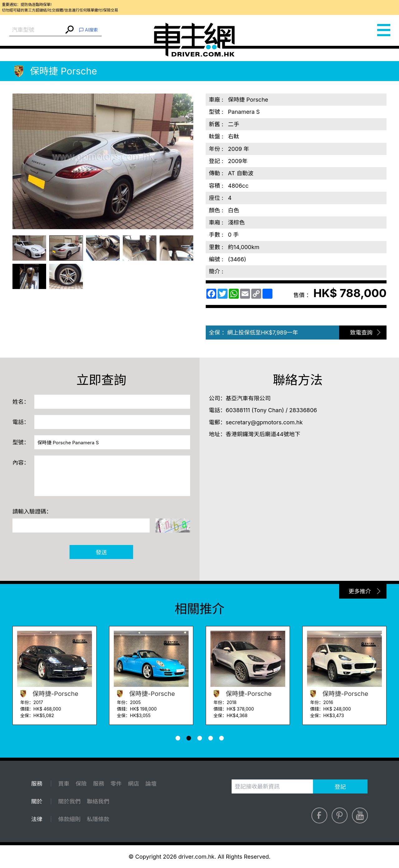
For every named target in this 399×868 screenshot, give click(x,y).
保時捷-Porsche (48, 694)
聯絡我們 (98, 801)
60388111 (238, 410)
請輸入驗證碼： (32, 511)
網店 (133, 784)
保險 (81, 784)
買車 (64, 784)
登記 (340, 787)
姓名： (21, 402)
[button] (178, 738)
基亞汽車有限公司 (248, 398)
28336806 (303, 410)
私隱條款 (98, 819)
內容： (21, 463)
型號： (21, 442)
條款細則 (69, 819)
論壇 (151, 784)
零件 (116, 784)
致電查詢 (361, 333)
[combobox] (37, 30)
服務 (99, 784)
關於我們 (69, 801)
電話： (21, 422)
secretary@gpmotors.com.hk (264, 422)
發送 (101, 552)
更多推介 (360, 591)
